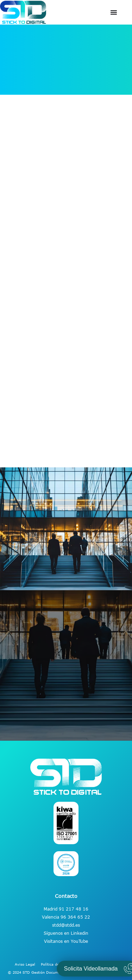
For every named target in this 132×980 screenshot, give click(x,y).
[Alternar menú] (114, 12)
